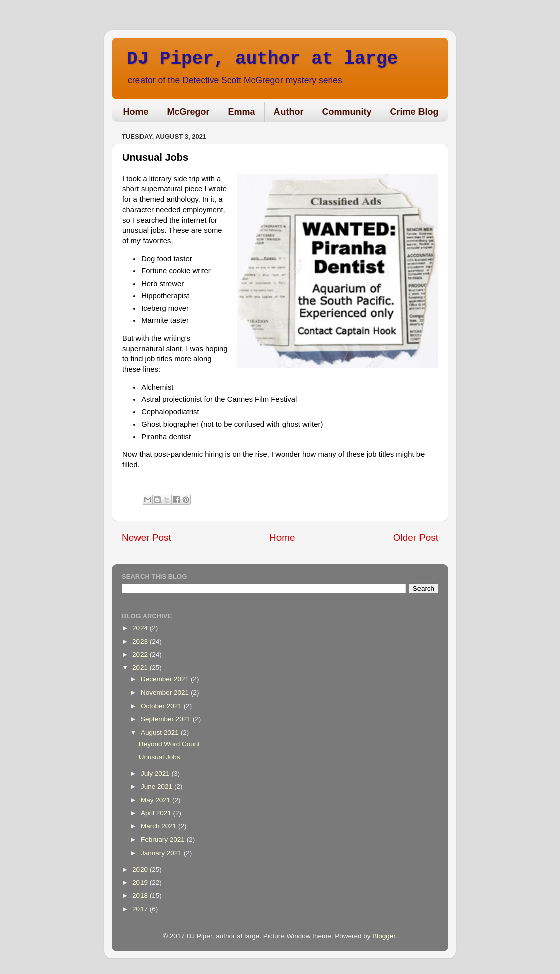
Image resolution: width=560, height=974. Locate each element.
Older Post (416, 538)
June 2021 (157, 787)
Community (347, 112)
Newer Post (147, 538)
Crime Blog (414, 112)
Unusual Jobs (160, 757)
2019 (141, 882)
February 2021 (164, 839)
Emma (242, 112)
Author (289, 112)
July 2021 (156, 774)
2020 (141, 869)
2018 (141, 895)
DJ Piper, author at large (262, 59)
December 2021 (166, 679)
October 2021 (162, 706)
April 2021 (157, 813)
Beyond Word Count (169, 744)
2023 (141, 642)
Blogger (384, 936)
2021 (141, 668)
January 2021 (162, 853)
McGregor (188, 112)
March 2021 (159, 826)
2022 (141, 655)
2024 (141, 628)
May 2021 (156, 800)
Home (136, 112)
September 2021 (167, 719)
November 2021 (166, 693)
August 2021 (161, 732)
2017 (141, 909)
